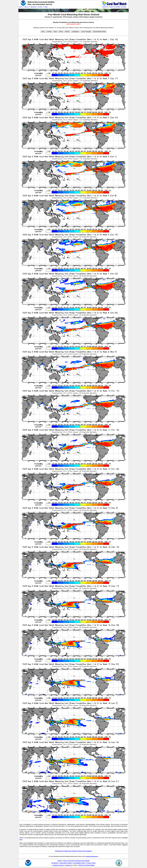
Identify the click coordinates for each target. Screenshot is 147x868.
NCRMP (118, 7)
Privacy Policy (91, 863)
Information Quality (66, 863)
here (21, 839)
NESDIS (33, 7)
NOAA (26, 7)
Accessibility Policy (79, 863)
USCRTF (105, 7)
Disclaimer (55, 863)
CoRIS (124, 7)
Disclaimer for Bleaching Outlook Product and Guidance (73, 851)
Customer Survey (58, 865)
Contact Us (69, 865)
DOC (21, 7)
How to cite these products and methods (76, 861)
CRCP (112, 7)
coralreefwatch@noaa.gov (92, 856)
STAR (40, 7)
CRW (46, 7)
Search (60, 861)
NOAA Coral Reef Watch (87, 865)
